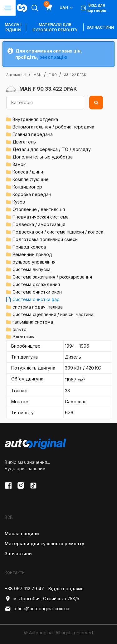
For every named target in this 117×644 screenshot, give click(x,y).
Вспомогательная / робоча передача (53, 127)
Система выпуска (32, 269)
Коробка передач (32, 194)
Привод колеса (29, 247)
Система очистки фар (36, 299)
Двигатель (24, 142)
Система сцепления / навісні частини (53, 314)
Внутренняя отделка (35, 119)
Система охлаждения (36, 284)
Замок (19, 164)
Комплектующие (31, 179)
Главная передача (33, 134)
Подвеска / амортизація (39, 224)
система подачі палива (38, 307)
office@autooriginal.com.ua (37, 609)
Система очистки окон (37, 292)
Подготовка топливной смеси (45, 239)
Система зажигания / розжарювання (52, 277)
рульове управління (34, 262)
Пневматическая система (41, 217)
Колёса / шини (28, 172)
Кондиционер (27, 187)
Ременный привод (32, 254)
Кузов (19, 202)
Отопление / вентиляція (39, 209)
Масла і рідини (22, 533)
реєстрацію (53, 57)
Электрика (24, 337)
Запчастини (100, 27)
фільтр (19, 329)
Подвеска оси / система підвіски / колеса (58, 232)
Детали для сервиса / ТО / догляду (52, 149)
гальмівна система (33, 322)
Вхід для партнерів (94, 8)
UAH (67, 8)
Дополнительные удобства (43, 157)
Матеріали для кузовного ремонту (55, 27)
